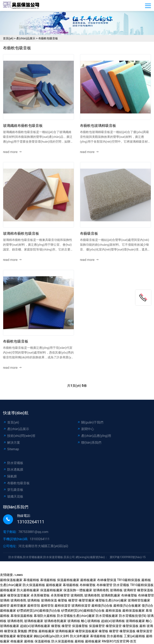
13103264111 (31, 522)
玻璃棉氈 (77, 595)
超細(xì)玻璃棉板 (113, 621)
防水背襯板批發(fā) (133, 616)
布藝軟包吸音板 (48, 38)
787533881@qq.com (33, 532)
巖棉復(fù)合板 (102, 606)
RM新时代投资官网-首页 (119, 641)
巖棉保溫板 (113, 611)
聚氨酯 (22, 631)
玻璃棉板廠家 (34, 621)
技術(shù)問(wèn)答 (19, 436)
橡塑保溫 (10, 631)
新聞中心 (86, 429)
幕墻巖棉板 (31, 580)
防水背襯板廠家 (107, 616)
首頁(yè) (8, 38)
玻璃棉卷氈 (101, 590)
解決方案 (12, 443)
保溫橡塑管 (97, 626)
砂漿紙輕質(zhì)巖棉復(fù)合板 (39, 611)
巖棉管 (5, 606)
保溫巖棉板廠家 (68, 580)
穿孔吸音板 (13, 490)
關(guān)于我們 (90, 422)
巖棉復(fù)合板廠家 (127, 606)
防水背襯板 (13, 463)
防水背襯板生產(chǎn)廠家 (76, 616)
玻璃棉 (5, 600)
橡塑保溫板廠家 (87, 631)
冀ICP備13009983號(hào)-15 (128, 557)
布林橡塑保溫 (107, 580)
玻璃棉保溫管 (81, 606)
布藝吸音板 (89, 233)
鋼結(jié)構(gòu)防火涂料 (51, 636)
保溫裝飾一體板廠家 (78, 590)
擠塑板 (33, 631)
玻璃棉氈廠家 (111, 595)
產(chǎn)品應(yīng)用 (94, 436)
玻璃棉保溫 (49, 600)
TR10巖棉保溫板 (129, 580)
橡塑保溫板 (131, 626)
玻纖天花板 (13, 496)
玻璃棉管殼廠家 (139, 600)
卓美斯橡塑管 (60, 595)
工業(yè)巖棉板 (134, 636)
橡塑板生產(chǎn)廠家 (111, 600)
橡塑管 (73, 600)
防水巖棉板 (115, 636)
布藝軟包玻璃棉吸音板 (98, 126)
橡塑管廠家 (87, 600)
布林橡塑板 (88, 585)
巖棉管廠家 (18, 606)
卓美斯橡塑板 (40, 595)
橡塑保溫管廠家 (18, 595)
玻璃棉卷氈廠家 (55, 621)
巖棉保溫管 (63, 606)
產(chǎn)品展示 (26, 38)
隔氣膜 (10, 476)
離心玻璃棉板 (91, 621)
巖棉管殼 (34, 606)
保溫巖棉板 (43, 641)
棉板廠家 (17, 641)
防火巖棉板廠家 (28, 590)
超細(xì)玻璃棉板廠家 (35, 626)
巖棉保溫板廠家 (11, 580)
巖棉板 (29, 641)
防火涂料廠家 (80, 636)
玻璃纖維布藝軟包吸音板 (23, 126)
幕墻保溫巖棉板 (22, 616)
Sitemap (11, 449)
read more (12, 152)
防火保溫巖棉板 (34, 585)
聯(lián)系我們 (89, 443)
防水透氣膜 (13, 470)
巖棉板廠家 (88, 580)
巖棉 (143, 626)
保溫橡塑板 (80, 626)
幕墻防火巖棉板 (45, 616)
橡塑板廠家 (8, 636)
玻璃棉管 (130, 590)
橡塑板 (63, 600)
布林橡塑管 (104, 585)
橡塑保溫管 (114, 626)
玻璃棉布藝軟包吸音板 (21, 233)
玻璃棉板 (116, 590)
